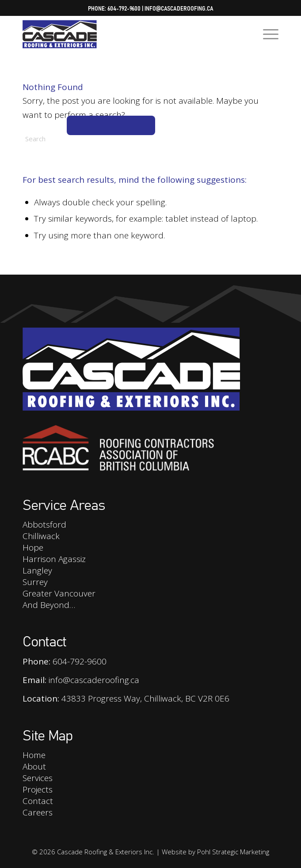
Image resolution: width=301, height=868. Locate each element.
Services (38, 778)
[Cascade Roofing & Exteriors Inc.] (125, 34)
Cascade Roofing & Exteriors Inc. (106, 852)
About (34, 766)
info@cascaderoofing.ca (179, 8)
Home (34, 755)
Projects (38, 789)
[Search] (89, 139)
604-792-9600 (124, 8)
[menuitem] (266, 34)
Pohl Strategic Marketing (233, 852)
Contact (38, 801)
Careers (38, 812)
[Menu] (266, 34)
